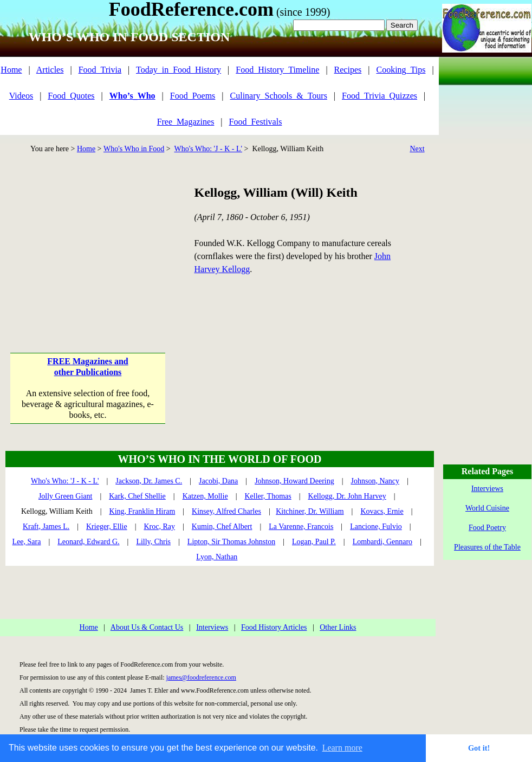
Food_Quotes (71, 96)
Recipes (348, 70)
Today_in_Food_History (179, 70)
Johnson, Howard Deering (294, 481)
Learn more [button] (342, 748)
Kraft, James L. (46, 527)
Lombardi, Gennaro (382, 542)
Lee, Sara (27, 542)
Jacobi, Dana (218, 481)
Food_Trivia (100, 70)
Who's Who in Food (134, 149)
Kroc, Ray (159, 527)
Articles (50, 70)
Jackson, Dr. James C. (149, 481)
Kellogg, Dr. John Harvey (347, 496)
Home (11, 70)
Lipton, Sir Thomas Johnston (231, 542)
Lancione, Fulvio (376, 527)
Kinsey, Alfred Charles (226, 511)
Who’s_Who (132, 96)
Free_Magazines (186, 122)
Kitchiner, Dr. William (310, 511)
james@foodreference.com (201, 677)
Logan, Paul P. (314, 542)
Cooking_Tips (401, 70)
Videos (21, 96)
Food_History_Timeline (277, 70)
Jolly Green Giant (66, 496)
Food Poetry (487, 528)
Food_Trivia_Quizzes (379, 96)
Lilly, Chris (153, 542)
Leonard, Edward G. (88, 542)
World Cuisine (487, 508)
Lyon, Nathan (217, 557)
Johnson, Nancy (375, 481)
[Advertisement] (89, 251)
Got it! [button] (479, 748)
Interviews (212, 627)
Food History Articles (274, 627)
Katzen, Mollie (205, 496)
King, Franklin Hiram (142, 511)
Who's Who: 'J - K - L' (208, 149)
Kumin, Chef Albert (222, 527)
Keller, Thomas (268, 496)
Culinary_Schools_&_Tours (279, 96)
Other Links (338, 627)
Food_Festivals (256, 122)
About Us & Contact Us (147, 627)
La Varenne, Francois (301, 527)
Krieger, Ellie (107, 527)
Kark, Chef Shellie (137, 496)
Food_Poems (193, 96)
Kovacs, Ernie (382, 511)
